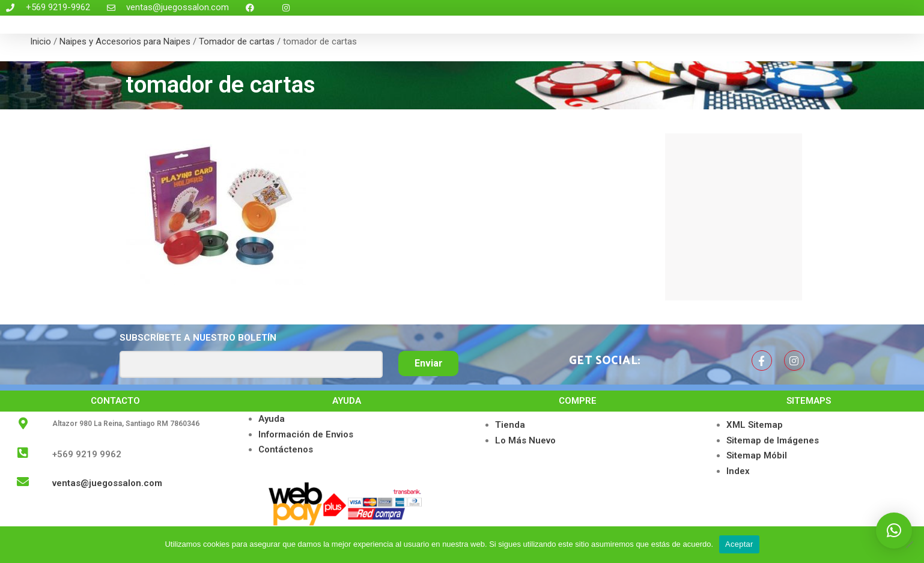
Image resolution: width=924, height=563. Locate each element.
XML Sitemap (755, 425)
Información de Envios (306, 434)
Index (738, 471)
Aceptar (739, 544)
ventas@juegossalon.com (107, 483)
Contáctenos (286, 449)
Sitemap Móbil (757, 455)
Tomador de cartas (237, 41)
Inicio (41, 41)
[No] (909, 544)
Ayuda (272, 419)
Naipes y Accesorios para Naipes (125, 41)
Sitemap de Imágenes (773, 440)
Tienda (510, 425)
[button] (894, 531)
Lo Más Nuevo (525, 440)
